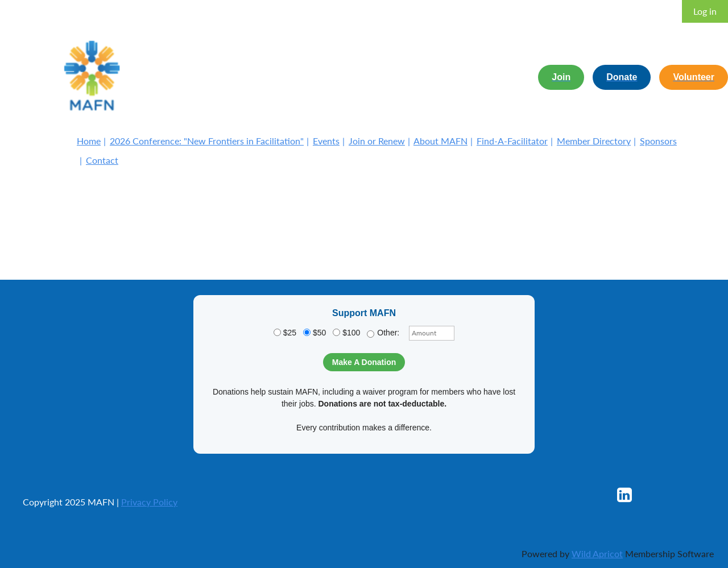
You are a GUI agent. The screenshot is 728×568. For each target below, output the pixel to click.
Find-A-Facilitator (512, 141)
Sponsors (658, 141)
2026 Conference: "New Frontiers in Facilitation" (207, 141)
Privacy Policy (149, 502)
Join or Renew (377, 141)
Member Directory (594, 141)
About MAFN (440, 141)
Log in (705, 11)
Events (326, 141)
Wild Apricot (597, 554)
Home (89, 141)
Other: (383, 333)
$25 (285, 333)
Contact (102, 160)
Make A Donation (364, 362)
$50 (315, 333)
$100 (346, 333)
